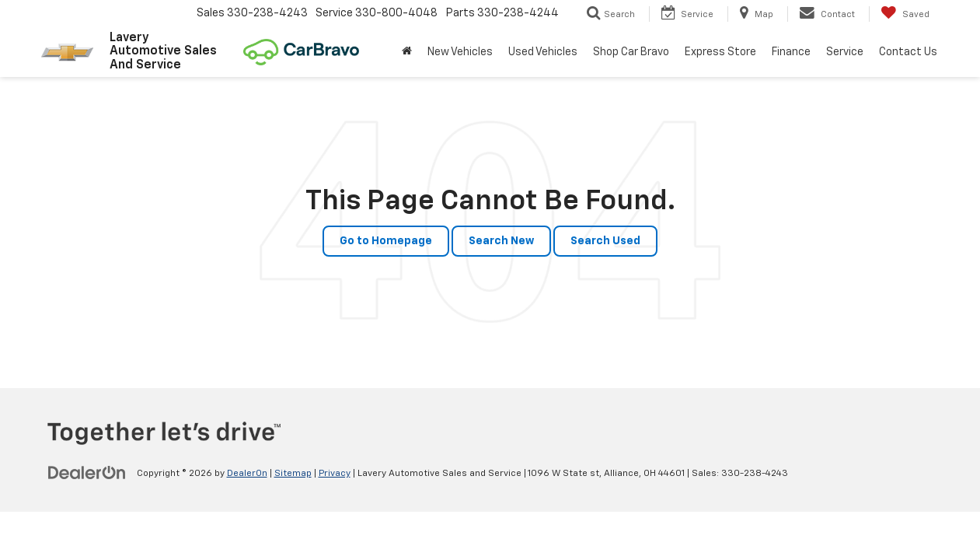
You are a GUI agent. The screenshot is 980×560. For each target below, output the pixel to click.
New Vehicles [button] (460, 52)
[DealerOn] (87, 473)
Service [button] (845, 52)
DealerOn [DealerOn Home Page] (247, 474)
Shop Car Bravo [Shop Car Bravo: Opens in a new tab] (631, 52)
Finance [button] (791, 52)
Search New (501, 241)
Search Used (605, 241)
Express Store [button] (720, 52)
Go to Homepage (386, 241)
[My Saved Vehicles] (905, 14)
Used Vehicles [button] (543, 52)
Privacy (335, 474)
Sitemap (293, 474)
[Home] (407, 52)
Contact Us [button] (908, 52)
